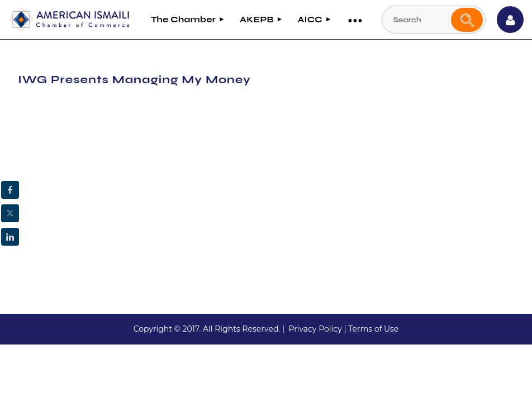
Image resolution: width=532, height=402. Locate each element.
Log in (510, 20)
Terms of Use (373, 329)
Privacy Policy (315, 329)
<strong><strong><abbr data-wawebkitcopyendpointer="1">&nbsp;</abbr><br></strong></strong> (165, 183)
